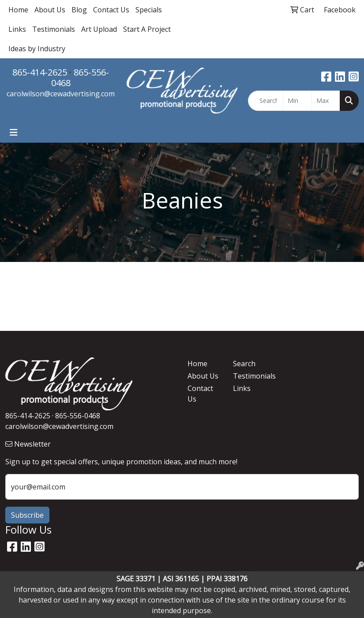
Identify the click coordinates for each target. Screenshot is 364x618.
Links (17, 29)
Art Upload (99, 29)
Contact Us (111, 10)
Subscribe (27, 515)
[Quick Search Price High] (326, 101)
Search (244, 364)
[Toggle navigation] (14, 133)
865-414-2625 (40, 72)
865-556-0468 (80, 78)
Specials (149, 10)
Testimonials (54, 29)
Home (18, 10)
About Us (50, 10)
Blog (79, 10)
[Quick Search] (266, 101)
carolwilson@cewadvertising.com (61, 94)
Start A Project (147, 29)
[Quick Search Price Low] (297, 101)
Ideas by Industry (37, 49)
